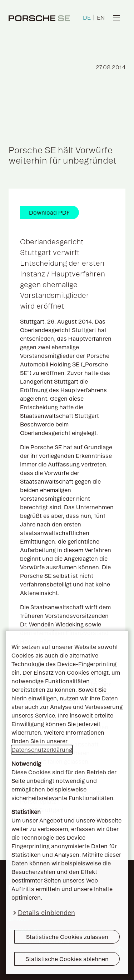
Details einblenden (46, 913)
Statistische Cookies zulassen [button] (67, 937)
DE (87, 17)
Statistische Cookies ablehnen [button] (67, 959)
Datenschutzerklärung (42, 750)
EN (101, 17)
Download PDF (49, 212)
